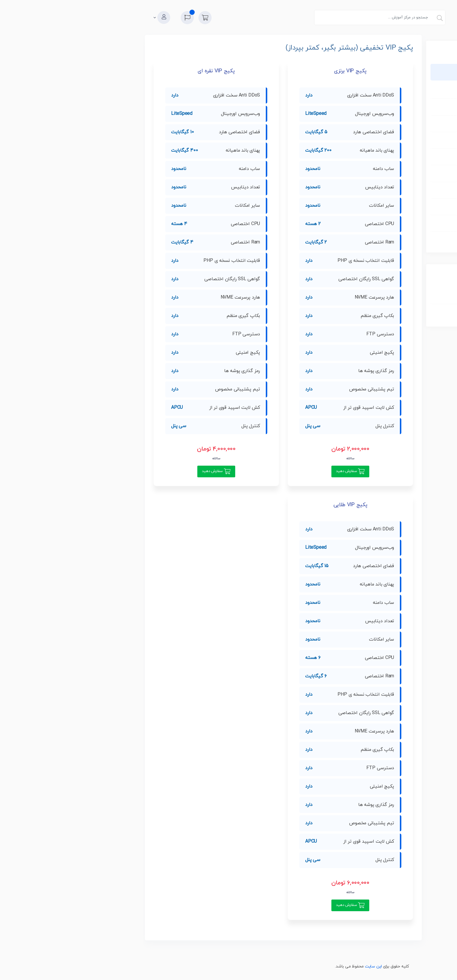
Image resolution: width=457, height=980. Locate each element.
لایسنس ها (337, 240)
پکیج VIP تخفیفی (331, 72)
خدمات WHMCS (333, 207)
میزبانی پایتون (334, 173)
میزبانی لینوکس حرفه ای (326, 123)
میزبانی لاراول (335, 140)
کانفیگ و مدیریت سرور (327, 223)
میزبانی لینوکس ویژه (329, 107)
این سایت (230, 966)
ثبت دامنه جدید (328, 296)
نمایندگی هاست (333, 190)
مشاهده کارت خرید (325, 314)
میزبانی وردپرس (333, 157)
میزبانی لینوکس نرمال (328, 90)
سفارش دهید (201, 471)
